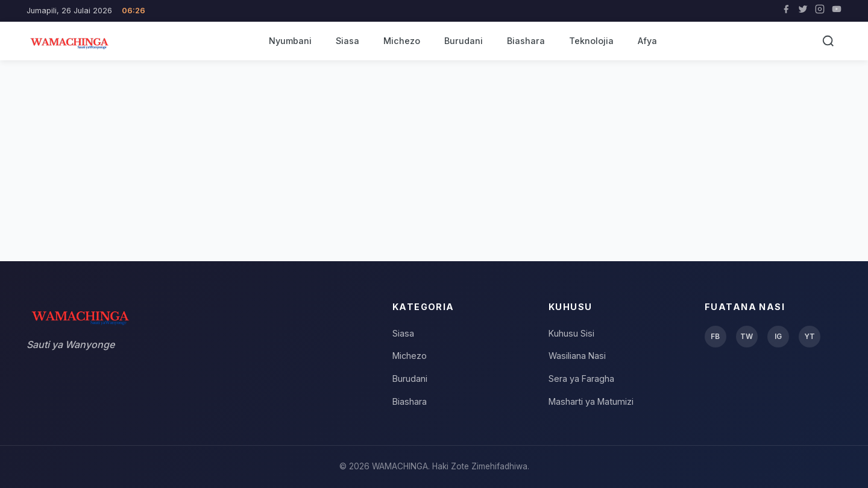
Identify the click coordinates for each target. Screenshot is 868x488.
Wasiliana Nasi (577, 356)
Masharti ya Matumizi (591, 401)
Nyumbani (290, 41)
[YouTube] (837, 11)
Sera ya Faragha (581, 379)
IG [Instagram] (778, 336)
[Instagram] (820, 11)
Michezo (402, 41)
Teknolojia (591, 41)
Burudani (464, 41)
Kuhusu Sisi (571, 333)
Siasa (348, 41)
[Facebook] (786, 11)
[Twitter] (803, 11)
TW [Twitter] (747, 336)
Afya (647, 41)
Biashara (526, 41)
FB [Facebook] (715, 336)
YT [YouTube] (810, 336)
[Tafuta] (828, 41)
